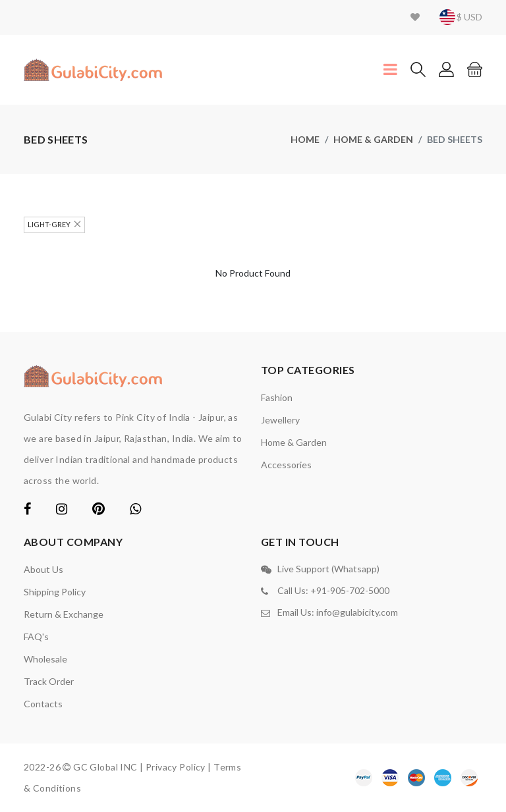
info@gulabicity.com (357, 612)
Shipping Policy (55, 592)
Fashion (277, 397)
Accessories (286, 465)
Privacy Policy (176, 767)
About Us (43, 569)
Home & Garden (373, 139)
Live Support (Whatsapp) (328, 569)
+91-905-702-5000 (350, 590)
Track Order (49, 681)
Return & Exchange (64, 614)
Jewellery (280, 420)
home (305, 139)
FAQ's (36, 636)
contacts (43, 704)
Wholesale (45, 659)
